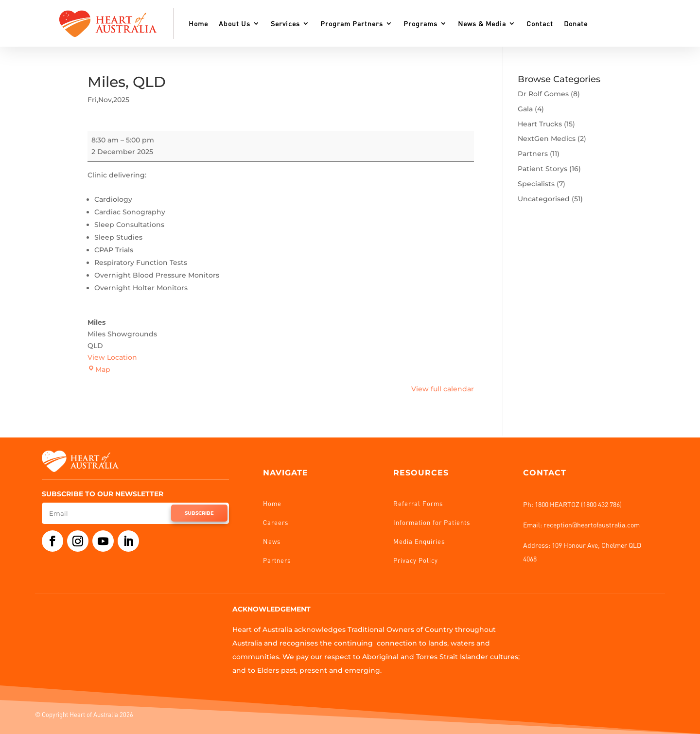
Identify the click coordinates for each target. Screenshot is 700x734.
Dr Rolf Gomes (543, 94)
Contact (540, 23)
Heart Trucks (540, 124)
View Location (112, 357)
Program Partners (352, 23)
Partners (533, 154)
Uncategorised (544, 199)
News (272, 541)
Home (198, 23)
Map (99, 369)
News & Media (482, 23)
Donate (576, 23)
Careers (276, 522)
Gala (525, 109)
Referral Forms (418, 503)
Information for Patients (432, 522)
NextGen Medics (547, 139)
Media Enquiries (419, 541)
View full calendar (443, 389)
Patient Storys (542, 169)
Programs (420, 23)
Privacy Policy (416, 560)
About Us (235, 23)
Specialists (536, 184)
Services (285, 23)
